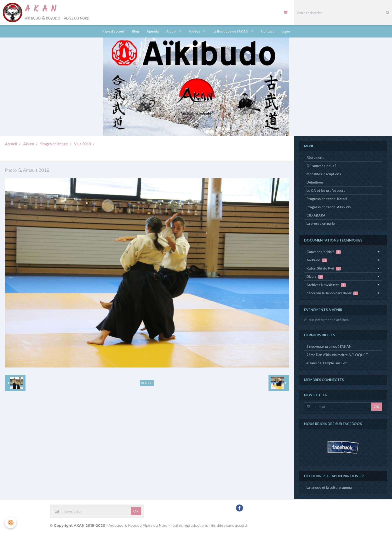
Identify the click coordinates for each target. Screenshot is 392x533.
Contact (267, 31)
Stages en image (54, 144)
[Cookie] (11, 523)
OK (376, 407)
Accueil (11, 144)
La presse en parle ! (322, 223)
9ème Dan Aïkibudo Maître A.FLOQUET (337, 355)
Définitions (315, 182)
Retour (147, 383)
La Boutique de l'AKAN (231, 31)
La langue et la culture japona (329, 487)
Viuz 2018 (82, 144)
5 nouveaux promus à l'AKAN (329, 346)
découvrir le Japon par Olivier (332, 293)
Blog (135, 31)
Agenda (153, 31)
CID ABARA (316, 215)
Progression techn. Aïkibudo (329, 207)
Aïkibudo (317, 260)
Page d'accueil (113, 31)
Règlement (315, 157)
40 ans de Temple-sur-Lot (327, 363)
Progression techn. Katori (327, 199)
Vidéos (195, 31)
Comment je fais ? (324, 252)
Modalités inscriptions (324, 174)
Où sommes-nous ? (321, 166)
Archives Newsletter (326, 285)
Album (172, 31)
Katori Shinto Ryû (324, 268)
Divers (315, 276)
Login (286, 31)
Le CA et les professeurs (326, 190)
